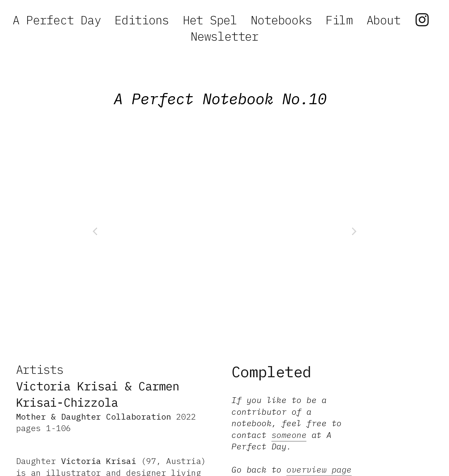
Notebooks (281, 20)
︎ (422, 20)
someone (289, 435)
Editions (142, 20)
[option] (224, 231)
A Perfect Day (57, 20)
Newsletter (224, 36)
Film (339, 20)
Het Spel (210, 20)
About (384, 20)
